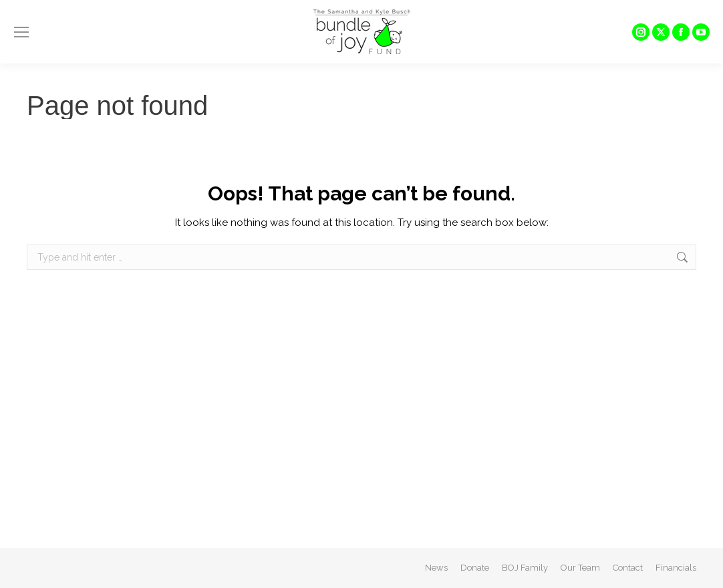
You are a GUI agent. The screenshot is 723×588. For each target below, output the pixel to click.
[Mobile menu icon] (21, 32)
